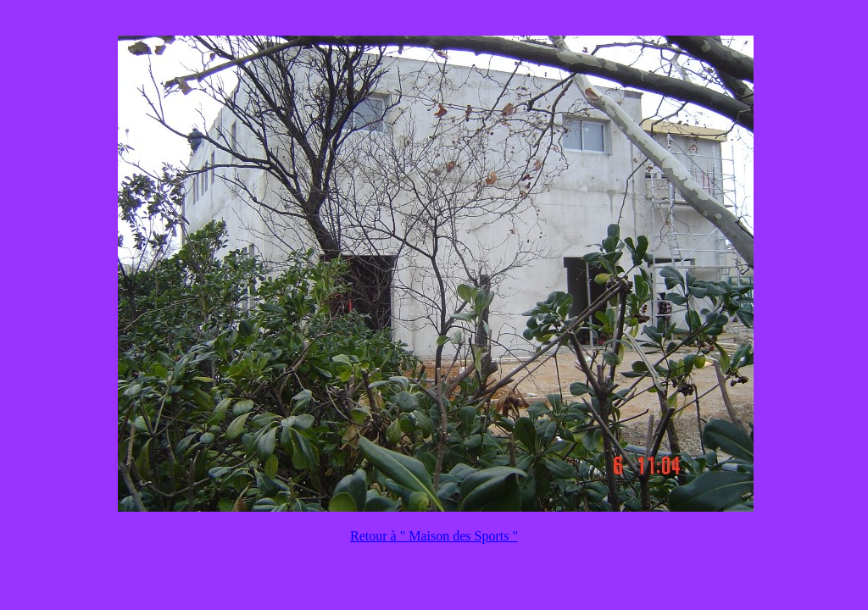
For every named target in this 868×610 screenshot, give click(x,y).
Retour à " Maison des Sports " (434, 536)
